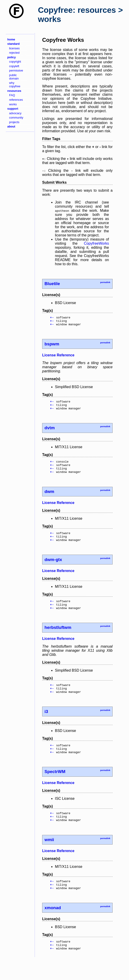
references (16, 100)
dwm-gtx (53, 568)
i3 (46, 724)
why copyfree (15, 85)
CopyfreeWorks (96, 243)
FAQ (12, 95)
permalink (105, 282)
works (13, 104)
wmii (49, 857)
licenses (14, 48)
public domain (14, 77)
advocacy (15, 113)
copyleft (14, 66)
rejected (14, 53)
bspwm (52, 346)
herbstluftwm (58, 638)
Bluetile (52, 284)
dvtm (50, 432)
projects (14, 122)
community (16, 118)
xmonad (53, 927)
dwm (49, 498)
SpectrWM (55, 787)
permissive (16, 70)
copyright (15, 62)
